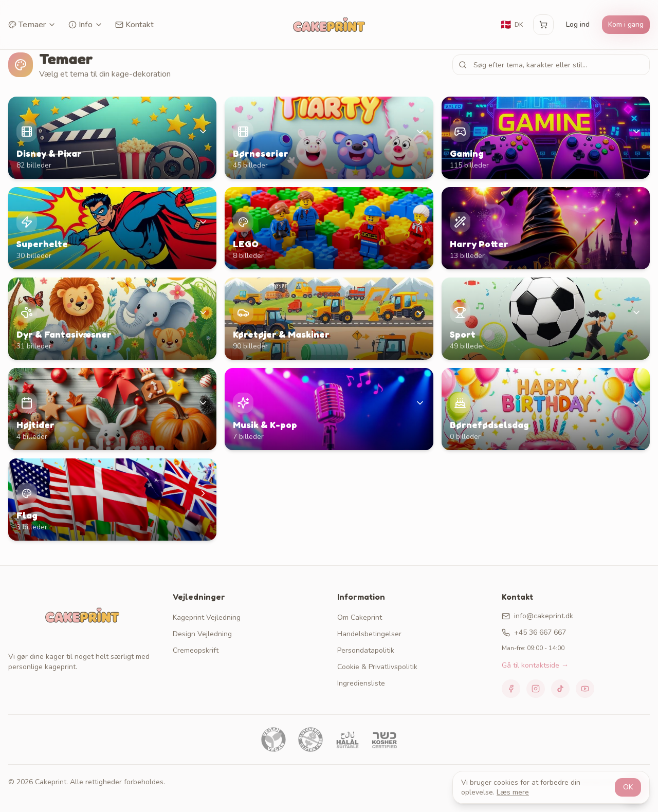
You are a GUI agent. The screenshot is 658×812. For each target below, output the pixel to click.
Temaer (32, 25)
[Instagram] (536, 689)
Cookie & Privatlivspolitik (377, 667)
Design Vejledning (202, 634)
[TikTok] (560, 689)
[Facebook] (511, 689)
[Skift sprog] (511, 25)
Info (86, 25)
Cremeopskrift (196, 650)
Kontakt (134, 25)
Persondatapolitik (366, 650)
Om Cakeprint (360, 617)
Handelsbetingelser (369, 634)
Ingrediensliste (361, 683)
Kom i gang (626, 24)
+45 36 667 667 (534, 632)
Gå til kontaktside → (535, 665)
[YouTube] (585, 689)
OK (628, 787)
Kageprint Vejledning (207, 617)
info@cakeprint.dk (537, 616)
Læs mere (513, 792)
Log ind (578, 24)
